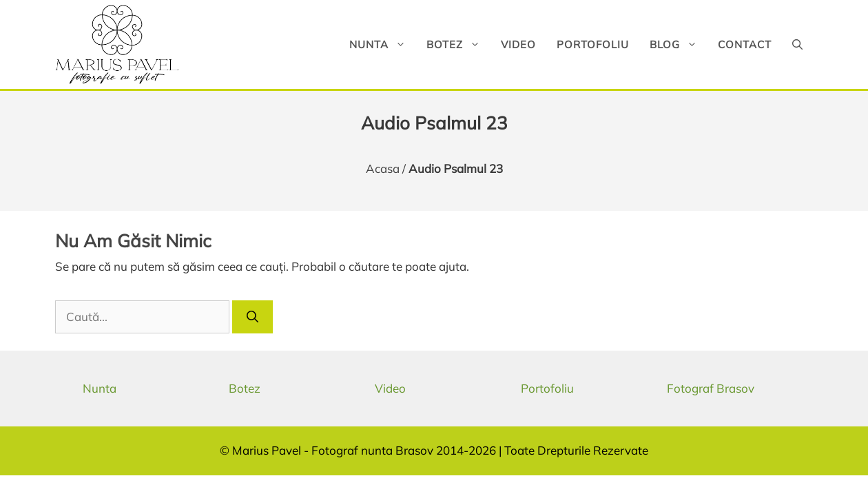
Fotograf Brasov (711, 388)
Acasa (383, 168)
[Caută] (252, 317)
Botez (458, 44)
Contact (745, 44)
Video (518, 44)
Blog (679, 44)
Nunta (383, 44)
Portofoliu (593, 44)
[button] (797, 44)
